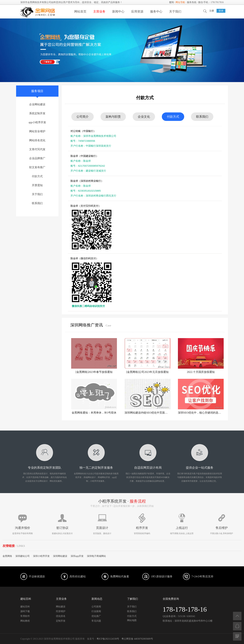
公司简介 (83, 117)
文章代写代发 (37, 149)
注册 (212, 11)
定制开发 (61, 621)
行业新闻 (96, 611)
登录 (221, 11)
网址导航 (180, 2)
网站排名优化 (37, 140)
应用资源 (137, 12)
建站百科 (25, 607)
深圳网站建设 (60, 556)
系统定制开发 (37, 113)
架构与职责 (113, 117)
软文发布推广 (37, 167)
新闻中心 (118, 12)
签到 (171, 2)
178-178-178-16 (185, 609)
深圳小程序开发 (41, 556)
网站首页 (80, 12)
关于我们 (175, 12)
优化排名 (61, 616)
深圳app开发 (77, 556)
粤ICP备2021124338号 (108, 639)
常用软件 (25, 616)
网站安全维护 (37, 131)
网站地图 (132, 620)
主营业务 (99, 12)
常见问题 (96, 621)
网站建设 (61, 607)
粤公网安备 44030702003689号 (137, 639)
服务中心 (156, 12)
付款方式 (37, 176)
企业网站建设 (37, 104)
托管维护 (61, 611)
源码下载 (25, 611)
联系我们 (37, 203)
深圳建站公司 (23, 556)
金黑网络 (7, 556)
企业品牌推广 (37, 158)
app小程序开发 (37, 122)
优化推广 (96, 616)
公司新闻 (96, 607)
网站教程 (25, 621)
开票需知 (37, 185)
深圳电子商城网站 (96, 556)
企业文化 (144, 117)
